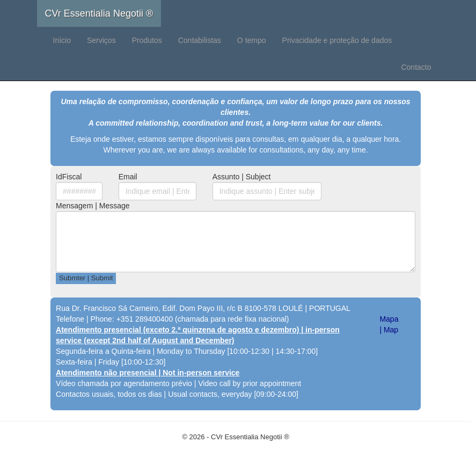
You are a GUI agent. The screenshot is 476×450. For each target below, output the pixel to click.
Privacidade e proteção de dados (337, 40)
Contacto (416, 67)
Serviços (101, 40)
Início (62, 40)
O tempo (252, 40)
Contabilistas (200, 40)
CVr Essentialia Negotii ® (99, 13)
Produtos (147, 40)
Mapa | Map (389, 324)
